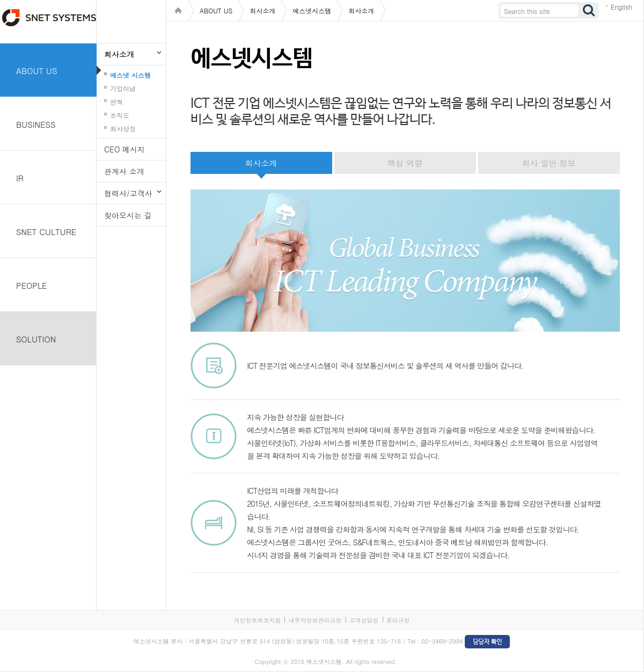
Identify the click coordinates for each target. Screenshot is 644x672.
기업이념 (123, 88)
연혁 (116, 102)
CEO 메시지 (125, 149)
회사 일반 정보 (548, 163)
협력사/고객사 (128, 193)
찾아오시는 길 (128, 215)
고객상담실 (364, 620)
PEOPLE (32, 285)
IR (20, 178)
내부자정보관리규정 (315, 620)
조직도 (120, 115)
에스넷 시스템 (130, 75)
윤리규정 (398, 620)
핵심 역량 (405, 163)
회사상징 (123, 129)
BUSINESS (36, 124)
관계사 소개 (124, 171)
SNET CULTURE (46, 232)
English (621, 7)
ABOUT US (37, 71)
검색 (589, 10)
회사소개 (119, 54)
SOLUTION (36, 339)
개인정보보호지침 (257, 620)
